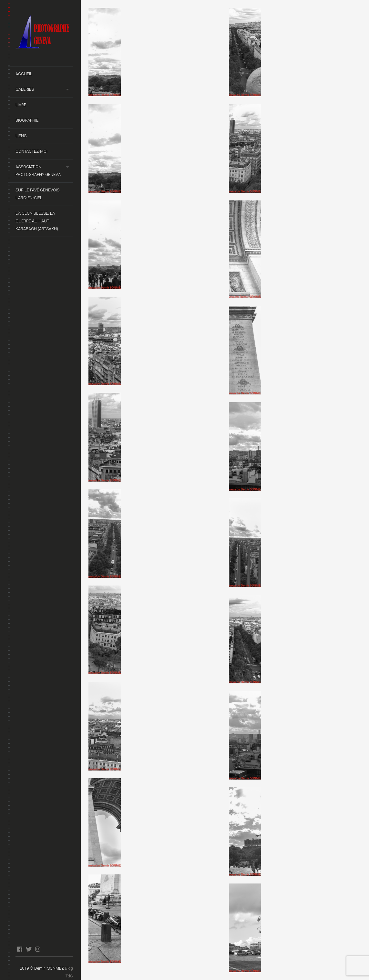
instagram (38, 949)
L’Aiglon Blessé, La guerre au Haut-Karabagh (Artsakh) (37, 221)
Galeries (25, 89)
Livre (21, 105)
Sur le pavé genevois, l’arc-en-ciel (38, 194)
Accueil (24, 74)
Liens (21, 136)
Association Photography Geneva (38, 171)
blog (47, 949)
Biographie (27, 120)
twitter (29, 949)
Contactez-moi (31, 151)
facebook (20, 949)
